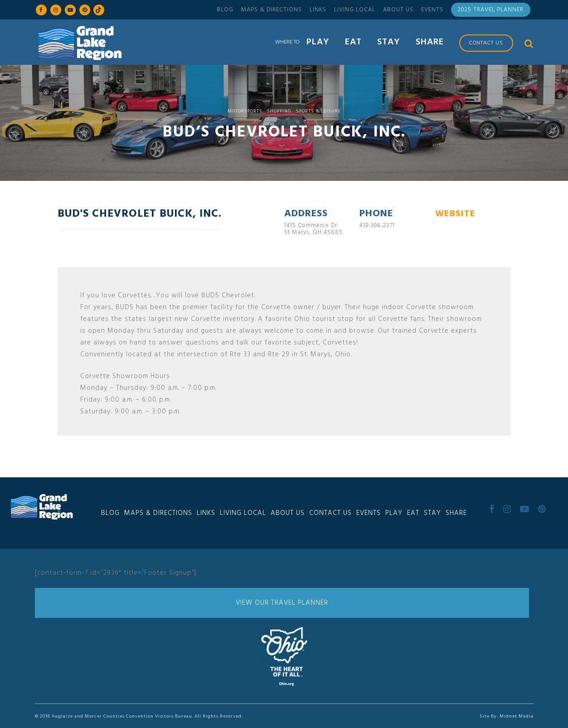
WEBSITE (455, 214)
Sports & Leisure (318, 111)
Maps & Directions (272, 10)
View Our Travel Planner (282, 603)
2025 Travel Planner (491, 10)
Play (394, 513)
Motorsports (245, 111)
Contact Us (330, 513)
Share (456, 513)
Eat (413, 513)
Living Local (355, 10)
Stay (432, 513)
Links (318, 10)
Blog (225, 10)
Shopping (279, 111)
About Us (398, 10)
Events (432, 10)
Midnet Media (517, 716)
